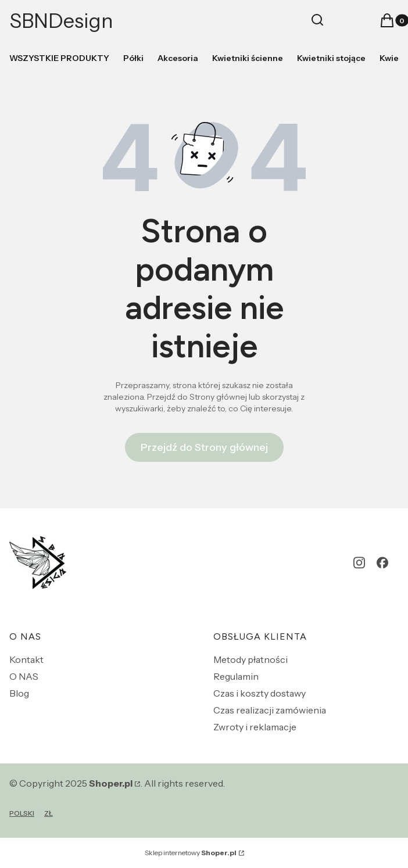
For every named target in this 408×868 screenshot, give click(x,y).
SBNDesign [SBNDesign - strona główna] (61, 21)
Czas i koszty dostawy (260, 693)
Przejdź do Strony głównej (204, 447)
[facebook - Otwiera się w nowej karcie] (382, 563)
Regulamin (236, 676)
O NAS (24, 676)
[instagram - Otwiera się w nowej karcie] (359, 563)
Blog (19, 693)
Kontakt (26, 659)
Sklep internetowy (191, 853)
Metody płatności (250, 659)
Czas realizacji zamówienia (270, 710)
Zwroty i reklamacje (255, 727)
